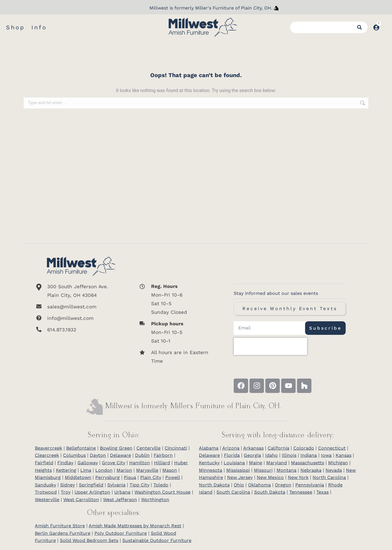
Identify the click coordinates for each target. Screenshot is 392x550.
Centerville (149, 448)
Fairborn (163, 455)
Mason (170, 470)
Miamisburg (48, 477)
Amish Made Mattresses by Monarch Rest (135, 526)
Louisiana (234, 463)
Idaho (271, 455)
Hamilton (140, 463)
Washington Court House (162, 492)
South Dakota (270, 492)
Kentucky (209, 463)
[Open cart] (386, 24)
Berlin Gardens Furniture (63, 533)
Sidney (67, 485)
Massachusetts (308, 463)
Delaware (120, 455)
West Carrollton (81, 500)
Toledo (161, 485)
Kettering (66, 470)
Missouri (263, 470)
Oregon (283, 485)
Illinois (289, 455)
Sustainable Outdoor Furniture (157, 540)
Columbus (74, 455)
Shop (16, 27)
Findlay (65, 463)
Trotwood (46, 492)
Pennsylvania (310, 485)
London (104, 470)
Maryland (277, 463)
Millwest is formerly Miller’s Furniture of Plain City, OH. (194, 406)
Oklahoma (259, 485)
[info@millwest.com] (81, 318)
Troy (66, 492)
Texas (322, 492)
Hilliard (162, 463)
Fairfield (44, 463)
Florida (232, 455)
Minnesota (211, 470)
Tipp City (139, 485)
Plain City (151, 477)
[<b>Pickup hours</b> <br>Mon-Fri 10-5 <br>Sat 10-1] (176, 332)
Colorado (304, 448)
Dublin (142, 455)
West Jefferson (120, 500)
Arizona (231, 448)
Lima (86, 470)
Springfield (91, 485)
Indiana (309, 455)
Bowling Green (116, 448)
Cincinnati (176, 448)
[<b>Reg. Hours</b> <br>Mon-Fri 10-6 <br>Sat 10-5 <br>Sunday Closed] (176, 299)
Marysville (147, 470)
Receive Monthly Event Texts (290, 309)
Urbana (122, 492)
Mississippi (238, 470)
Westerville (47, 500)
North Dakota (214, 485)
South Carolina (233, 492)
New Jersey (240, 477)
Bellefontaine (81, 448)
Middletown (78, 477)
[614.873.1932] (81, 330)
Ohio (239, 485)
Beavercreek (48, 448)
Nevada (334, 470)
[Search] (359, 27)
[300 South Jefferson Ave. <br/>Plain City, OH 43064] (81, 291)
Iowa (326, 455)
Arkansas (253, 448)
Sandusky (45, 485)
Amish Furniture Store (60, 526)
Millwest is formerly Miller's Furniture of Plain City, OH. (211, 8)
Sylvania (116, 485)
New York (298, 477)
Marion (124, 470)
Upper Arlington (92, 492)
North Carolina (329, 477)
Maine (256, 463)
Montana (287, 470)
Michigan (338, 463)
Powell (173, 477)
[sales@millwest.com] (81, 307)
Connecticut (332, 448)
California (278, 448)
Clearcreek (47, 455)
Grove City (114, 463)
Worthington (155, 500)
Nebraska (311, 470)
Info (39, 27)
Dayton (98, 455)
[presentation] (270, 346)
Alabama (209, 448)
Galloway (88, 463)
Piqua (130, 477)
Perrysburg (107, 477)
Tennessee (301, 492)
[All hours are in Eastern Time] (176, 357)
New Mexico (270, 477)
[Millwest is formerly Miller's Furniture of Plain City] (276, 8)
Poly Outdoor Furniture (121, 533)
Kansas (344, 455)
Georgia (252, 455)
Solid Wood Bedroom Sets (89, 540)
